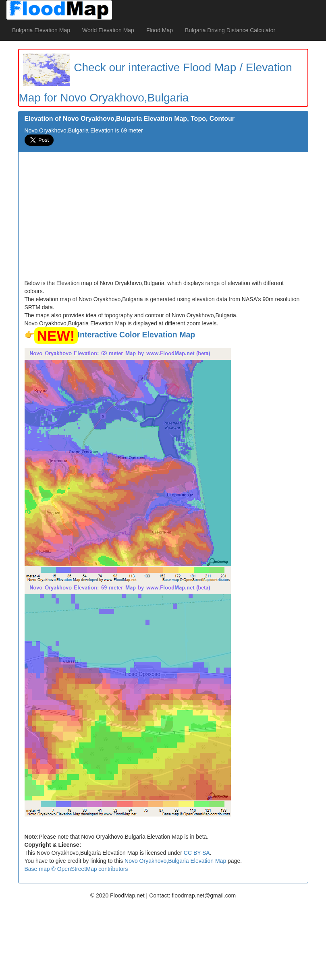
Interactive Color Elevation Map (137, 335)
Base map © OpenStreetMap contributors (76, 869)
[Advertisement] (163, 219)
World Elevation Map (108, 30)
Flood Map (160, 30)
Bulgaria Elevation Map (41, 30)
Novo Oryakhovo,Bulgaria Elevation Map (175, 861)
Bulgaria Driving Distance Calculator (230, 30)
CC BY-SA (197, 853)
